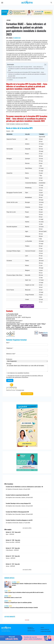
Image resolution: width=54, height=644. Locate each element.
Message (9, 364)
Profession (9, 359)
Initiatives (6, 596)
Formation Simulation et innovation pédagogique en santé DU (19, 520)
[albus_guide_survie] (27, 640)
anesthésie (10, 98)
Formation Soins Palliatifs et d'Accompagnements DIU (17, 512)
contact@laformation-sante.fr (14, 321)
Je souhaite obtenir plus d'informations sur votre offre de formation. (27, 368)
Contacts (10, 80)
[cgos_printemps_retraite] (27, 15)
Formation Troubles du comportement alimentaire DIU (17, 495)
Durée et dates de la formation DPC (17, 78)
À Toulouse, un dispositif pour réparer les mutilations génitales (18, 602)
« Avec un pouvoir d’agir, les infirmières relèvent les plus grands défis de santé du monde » (24, 592)
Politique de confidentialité (31, 628)
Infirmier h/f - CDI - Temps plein (13, 548)
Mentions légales (31, 631)
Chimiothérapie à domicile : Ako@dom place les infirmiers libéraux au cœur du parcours (29, 584)
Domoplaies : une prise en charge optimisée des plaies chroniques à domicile (21, 607)
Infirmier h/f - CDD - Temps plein (13, 540)
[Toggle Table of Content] (45, 65)
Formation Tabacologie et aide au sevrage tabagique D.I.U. (18, 503)
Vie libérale (14, 582)
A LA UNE (6, 591)
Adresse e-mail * (11, 354)
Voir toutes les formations (27, 394)
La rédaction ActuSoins (46, 631)
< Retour (8, 20)
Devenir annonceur (45, 629)
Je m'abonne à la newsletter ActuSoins (18, 373)
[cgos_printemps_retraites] (27, 446)
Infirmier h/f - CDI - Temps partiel (13, 532)
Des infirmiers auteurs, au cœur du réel (13, 597)
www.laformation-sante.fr (13, 322)
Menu (2, 3)
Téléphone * (10, 348)
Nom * (8, 343)
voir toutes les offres (27, 528)
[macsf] (27, 471)
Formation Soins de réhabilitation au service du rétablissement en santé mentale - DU (24, 487)
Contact (42, 627)
